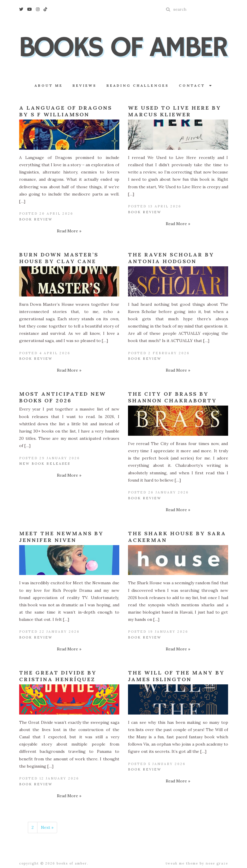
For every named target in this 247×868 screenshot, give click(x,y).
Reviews (85, 85)
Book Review (36, 219)
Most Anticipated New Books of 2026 (63, 397)
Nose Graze (217, 863)
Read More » (69, 231)
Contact (196, 85)
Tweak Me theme (182, 863)
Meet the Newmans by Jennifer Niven (61, 537)
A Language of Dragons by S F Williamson (66, 111)
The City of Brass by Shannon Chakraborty (172, 397)
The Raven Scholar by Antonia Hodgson (171, 258)
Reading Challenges (138, 85)
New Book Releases (45, 464)
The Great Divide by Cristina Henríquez (58, 676)
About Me (49, 85)
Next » (47, 827)
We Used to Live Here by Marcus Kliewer (175, 111)
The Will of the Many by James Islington (176, 676)
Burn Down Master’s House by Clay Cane (59, 258)
